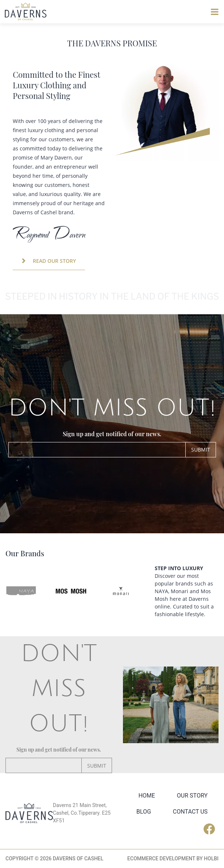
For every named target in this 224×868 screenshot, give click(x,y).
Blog (144, 812)
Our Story (192, 796)
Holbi (211, 859)
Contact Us (190, 812)
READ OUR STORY (54, 261)
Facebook (211, 829)
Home (146, 796)
